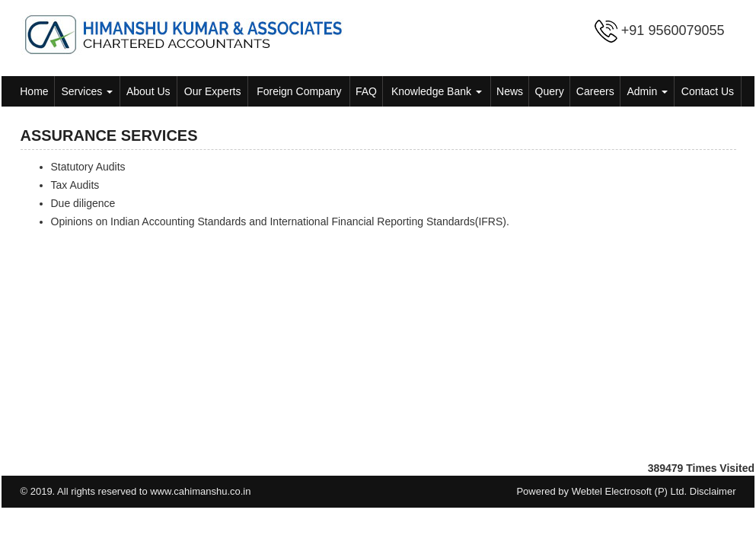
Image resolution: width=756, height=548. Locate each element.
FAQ (366, 91)
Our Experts (213, 91)
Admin (648, 91)
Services (88, 91)
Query (550, 91)
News (510, 91)
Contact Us (708, 91)
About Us (148, 91)
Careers (595, 91)
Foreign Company (299, 91)
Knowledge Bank (437, 91)
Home (34, 91)
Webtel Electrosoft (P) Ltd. (630, 491)
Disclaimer (713, 491)
